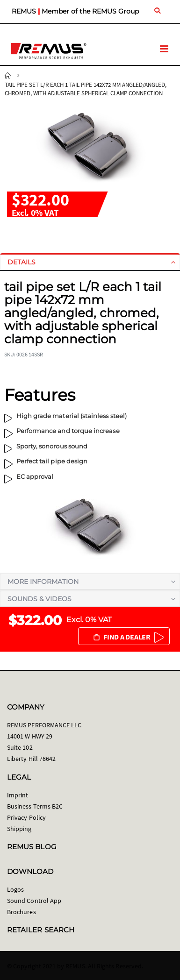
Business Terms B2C (35, 806)
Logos (15, 889)
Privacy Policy (26, 817)
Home (8, 76)
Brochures (22, 912)
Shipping (19, 829)
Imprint (18, 795)
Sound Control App (34, 901)
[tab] (90, 262)
